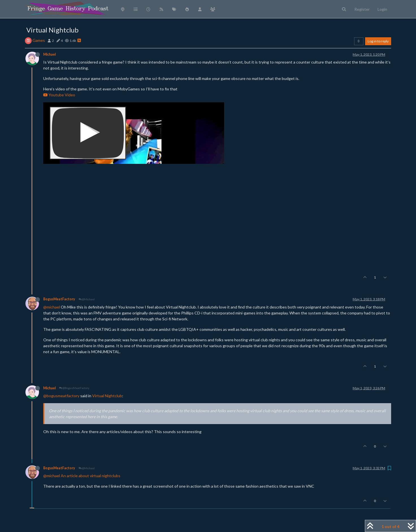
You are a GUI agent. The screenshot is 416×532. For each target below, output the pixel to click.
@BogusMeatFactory (74, 388)
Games (39, 40)
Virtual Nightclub (107, 396)
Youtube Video (59, 95)
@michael (52, 307)
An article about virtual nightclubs (91, 476)
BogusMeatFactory (59, 299)
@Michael (87, 299)
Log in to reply (378, 41)
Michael (49, 54)
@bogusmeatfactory (61, 396)
